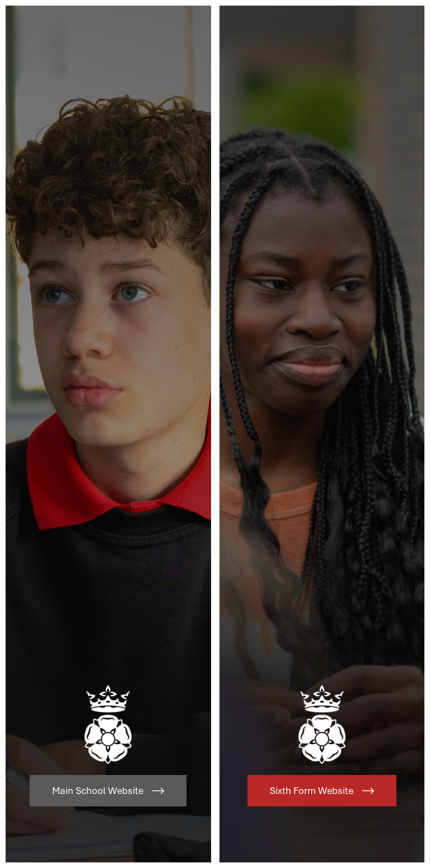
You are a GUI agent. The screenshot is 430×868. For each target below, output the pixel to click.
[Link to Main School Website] (108, 434)
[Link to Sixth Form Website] (322, 434)
